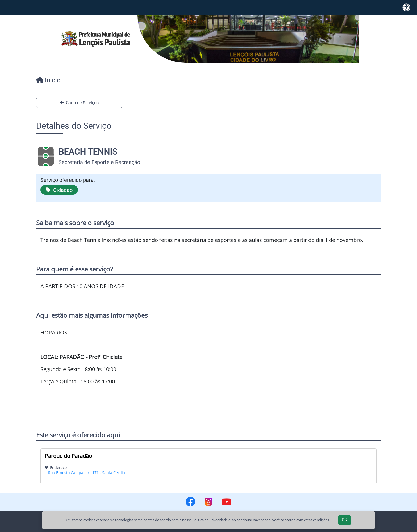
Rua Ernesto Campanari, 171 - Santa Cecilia (87, 473)
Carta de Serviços (79, 103)
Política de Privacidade (210, 520)
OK (345, 520)
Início (48, 80)
